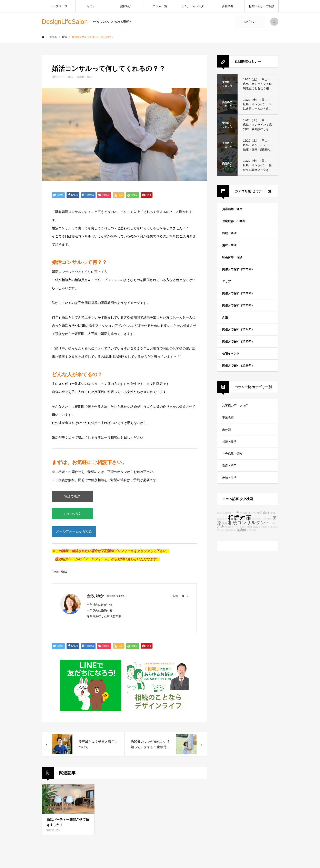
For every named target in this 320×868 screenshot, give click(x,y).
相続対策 (240, 518)
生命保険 (245, 513)
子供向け (263, 527)
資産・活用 (229, 466)
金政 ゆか (95, 598)
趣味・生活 (229, 245)
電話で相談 (72, 497)
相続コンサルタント (249, 523)
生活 (236, 513)
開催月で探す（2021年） (238, 269)
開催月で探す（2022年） (238, 293)
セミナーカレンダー (194, 6)
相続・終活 (229, 233)
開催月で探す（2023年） (238, 305)
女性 (269, 519)
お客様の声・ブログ (235, 405)
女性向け (263, 513)
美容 (225, 523)
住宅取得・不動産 (234, 221)
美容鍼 (242, 530)
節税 (219, 519)
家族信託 (257, 519)
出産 (273, 523)
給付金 (235, 527)
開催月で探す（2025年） (238, 341)
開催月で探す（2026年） (238, 365)
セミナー (92, 6)
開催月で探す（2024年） (238, 329)
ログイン (250, 22)
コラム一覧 (160, 6)
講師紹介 (126, 6)
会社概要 (228, 6)
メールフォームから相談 (74, 533)
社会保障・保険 (232, 257)
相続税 (228, 527)
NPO (253, 513)
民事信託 (227, 513)
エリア (227, 281)
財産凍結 (252, 530)
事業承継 (228, 417)
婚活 (71, 77)
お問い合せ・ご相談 (261, 6)
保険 (273, 513)
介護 (225, 317)
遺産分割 (252, 527)
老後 (225, 519)
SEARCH (274, 22)
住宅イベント (231, 353)
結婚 (270, 527)
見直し (243, 527)
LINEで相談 (72, 515)
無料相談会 (230, 530)
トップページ (59, 6)
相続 (220, 527)
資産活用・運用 (232, 209)
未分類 (227, 430)
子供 (264, 519)
